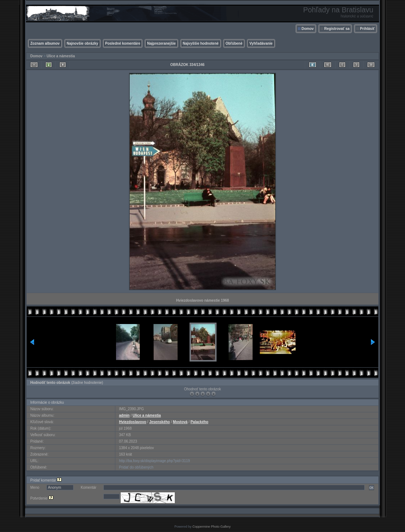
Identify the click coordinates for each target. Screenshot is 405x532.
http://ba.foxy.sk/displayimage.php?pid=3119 (154, 461)
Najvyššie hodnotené (201, 43)
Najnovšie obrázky (83, 43)
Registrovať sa (337, 29)
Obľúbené (234, 43)
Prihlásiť (367, 29)
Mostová (180, 422)
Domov (308, 29)
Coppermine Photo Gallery (212, 527)
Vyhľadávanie (261, 43)
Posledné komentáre (123, 43)
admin (124, 415)
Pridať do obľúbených (136, 467)
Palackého (199, 422)
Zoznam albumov (45, 43)
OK (371, 488)
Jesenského (159, 422)
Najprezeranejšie (161, 43)
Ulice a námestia (61, 56)
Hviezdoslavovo (133, 422)
